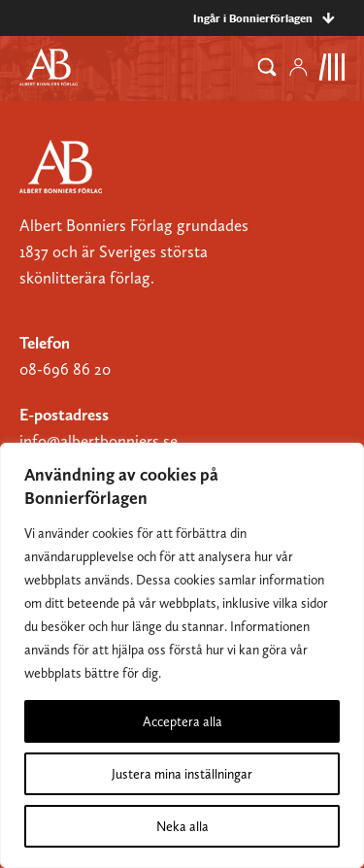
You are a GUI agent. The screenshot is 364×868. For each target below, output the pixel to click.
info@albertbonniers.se (99, 441)
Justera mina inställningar (182, 774)
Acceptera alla (182, 721)
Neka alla (182, 826)
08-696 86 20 (65, 369)
